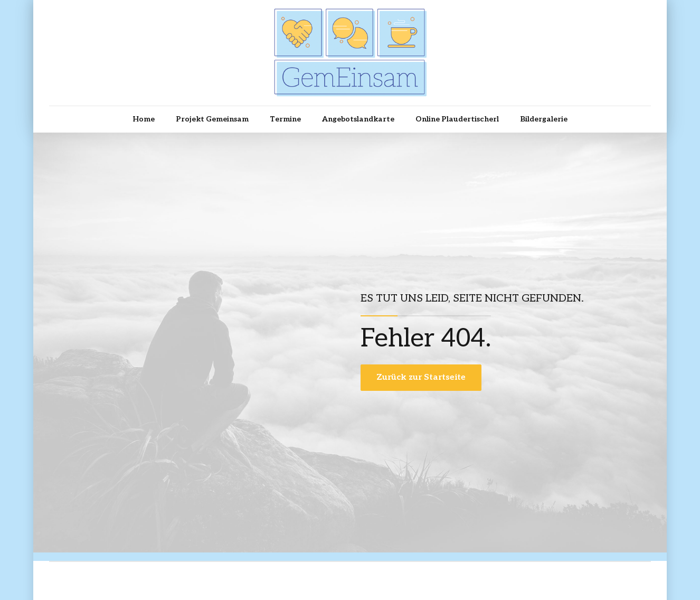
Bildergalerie (544, 119)
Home (144, 119)
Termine (285, 119)
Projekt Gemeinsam (212, 119)
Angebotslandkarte (358, 119)
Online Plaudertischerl (457, 119)
